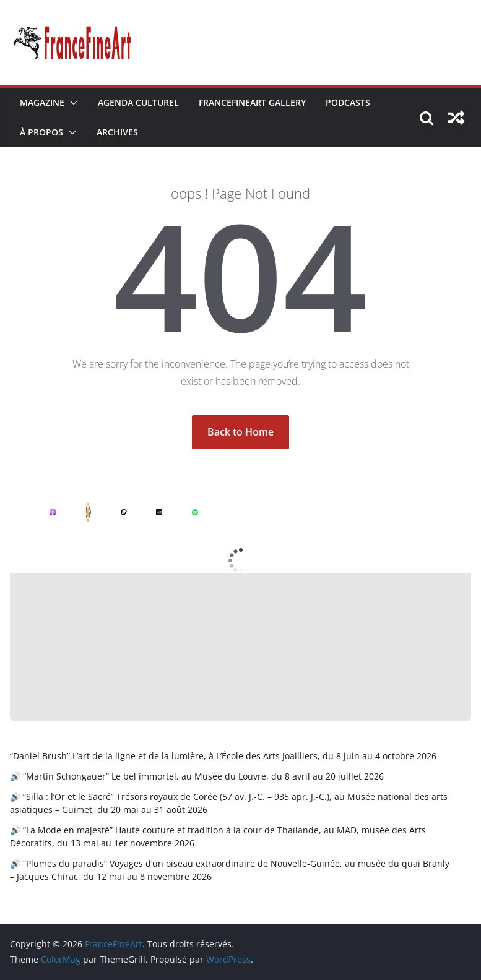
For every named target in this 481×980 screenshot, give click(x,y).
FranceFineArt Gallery (252, 102)
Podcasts (348, 102)
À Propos (41, 132)
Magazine (42, 102)
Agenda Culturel (138, 102)
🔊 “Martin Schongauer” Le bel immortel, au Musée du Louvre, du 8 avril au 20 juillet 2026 (197, 776)
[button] (71, 103)
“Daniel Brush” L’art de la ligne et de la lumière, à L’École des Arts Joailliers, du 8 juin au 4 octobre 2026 (223, 756)
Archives (117, 132)
